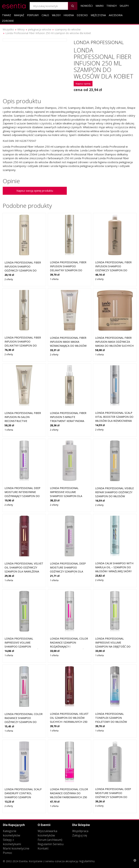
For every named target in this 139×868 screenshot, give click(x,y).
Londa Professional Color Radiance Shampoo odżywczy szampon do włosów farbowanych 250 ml (24, 722)
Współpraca (80, 831)
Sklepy (124, 6)
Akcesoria (116, 15)
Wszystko (8, 29)
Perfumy (33, 15)
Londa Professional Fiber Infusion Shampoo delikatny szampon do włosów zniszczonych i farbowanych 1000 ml (23, 345)
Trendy (112, 6)
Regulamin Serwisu (51, 844)
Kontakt (43, 848)
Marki (100, 6)
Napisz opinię (83, 84)
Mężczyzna (98, 15)
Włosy (56, 15)
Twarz (7, 15)
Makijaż (19, 15)
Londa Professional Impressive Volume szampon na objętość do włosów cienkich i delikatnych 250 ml (113, 646)
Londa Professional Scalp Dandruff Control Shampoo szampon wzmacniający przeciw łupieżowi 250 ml (23, 797)
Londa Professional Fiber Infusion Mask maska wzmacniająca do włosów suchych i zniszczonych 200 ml (69, 346)
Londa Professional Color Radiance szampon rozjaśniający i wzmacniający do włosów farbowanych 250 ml (69, 646)
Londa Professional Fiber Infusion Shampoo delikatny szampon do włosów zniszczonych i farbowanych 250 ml (68, 270)
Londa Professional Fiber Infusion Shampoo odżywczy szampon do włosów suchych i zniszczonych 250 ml (23, 270)
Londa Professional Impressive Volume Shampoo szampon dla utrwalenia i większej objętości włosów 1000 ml (68, 496)
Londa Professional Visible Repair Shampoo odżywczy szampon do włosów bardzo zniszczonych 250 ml (114, 496)
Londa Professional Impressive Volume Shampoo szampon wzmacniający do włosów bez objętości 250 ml (23, 646)
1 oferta (54, 279)
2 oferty (9, 279)
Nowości (87, 6)
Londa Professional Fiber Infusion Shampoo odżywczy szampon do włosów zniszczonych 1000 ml (114, 270)
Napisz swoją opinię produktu (35, 191)
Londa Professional (99, 42)
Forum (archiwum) (50, 840)
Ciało (45, 15)
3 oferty (99, 806)
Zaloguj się (80, 835)
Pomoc (8, 853)
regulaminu (87, 861)
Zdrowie (8, 21)
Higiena (69, 15)
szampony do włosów (68, 29)
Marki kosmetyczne (16, 848)
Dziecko (82, 15)
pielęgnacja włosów (40, 29)
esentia (14, 5)
